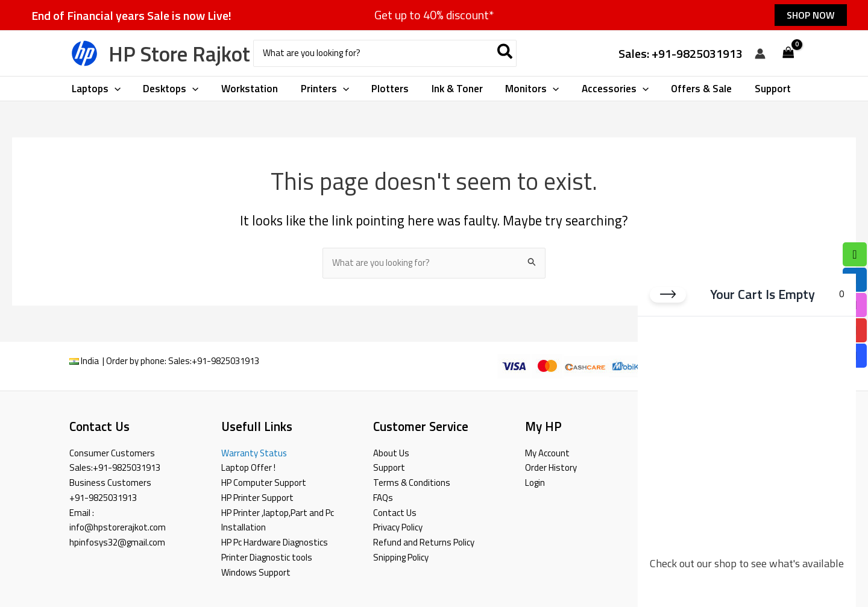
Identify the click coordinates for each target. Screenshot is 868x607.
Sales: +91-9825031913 (681, 53)
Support (389, 467)
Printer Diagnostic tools (267, 557)
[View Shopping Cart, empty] (788, 53)
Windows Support (256, 572)
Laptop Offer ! (248, 467)
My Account (547, 453)
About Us (391, 453)
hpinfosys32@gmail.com (117, 542)
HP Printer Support (257, 498)
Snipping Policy (401, 557)
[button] (811, 15)
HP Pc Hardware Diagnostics (275, 542)
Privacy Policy (398, 527)
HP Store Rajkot (179, 54)
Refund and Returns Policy (424, 542)
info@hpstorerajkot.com (118, 527)
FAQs (383, 498)
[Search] (505, 53)
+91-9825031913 (225, 361)
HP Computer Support (264, 483)
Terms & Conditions (412, 483)
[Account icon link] (760, 54)
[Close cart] (668, 294)
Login (535, 483)
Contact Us (395, 513)
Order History (551, 467)
